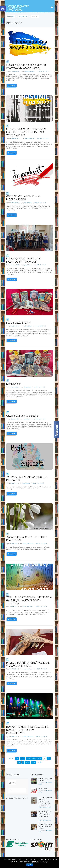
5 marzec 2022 (15, 419)
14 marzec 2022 (15, 203)
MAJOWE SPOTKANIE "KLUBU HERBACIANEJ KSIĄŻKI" (46, 826)
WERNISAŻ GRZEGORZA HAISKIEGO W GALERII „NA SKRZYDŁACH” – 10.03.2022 (30, 599)
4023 (39, 543)
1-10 (17, 758)
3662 (40, 138)
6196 (40, 71)
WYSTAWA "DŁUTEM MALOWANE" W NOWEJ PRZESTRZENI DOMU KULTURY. (45, 814)
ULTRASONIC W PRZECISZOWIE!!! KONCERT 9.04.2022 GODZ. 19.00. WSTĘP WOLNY (30, 131)
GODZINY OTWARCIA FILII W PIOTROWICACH (30, 196)
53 (19, 762)
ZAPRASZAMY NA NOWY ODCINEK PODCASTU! (30, 477)
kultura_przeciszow (29, 71)
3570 (37, 419)
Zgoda (29, 865)
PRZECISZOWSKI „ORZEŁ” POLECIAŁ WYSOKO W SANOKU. (30, 663)
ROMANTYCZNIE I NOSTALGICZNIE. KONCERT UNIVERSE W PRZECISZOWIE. (30, 728)
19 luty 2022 (14, 607)
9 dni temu (41, 819)
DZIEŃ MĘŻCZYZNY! (30, 321)
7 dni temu (41, 791)
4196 (39, 736)
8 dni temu (41, 806)
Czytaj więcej (12, 86)
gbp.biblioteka (28, 203)
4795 (38, 265)
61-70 (28, 762)
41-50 (40, 758)
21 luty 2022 (14, 543)
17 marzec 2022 (15, 71)
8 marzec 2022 (15, 387)
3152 (39, 607)
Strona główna (11, 16)
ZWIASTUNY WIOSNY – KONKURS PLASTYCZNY (30, 537)
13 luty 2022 (14, 736)
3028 (38, 326)
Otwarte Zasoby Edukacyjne (30, 414)
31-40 (34, 758)
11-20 (22, 758)
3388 (37, 387)
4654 (38, 203)
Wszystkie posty (23, 16)
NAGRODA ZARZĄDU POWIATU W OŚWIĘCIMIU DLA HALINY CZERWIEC (45, 801)
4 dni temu (41, 783)
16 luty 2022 (14, 669)
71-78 (33, 762)
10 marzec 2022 (15, 326)
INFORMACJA (43, 788)
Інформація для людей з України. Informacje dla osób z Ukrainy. (30, 65)
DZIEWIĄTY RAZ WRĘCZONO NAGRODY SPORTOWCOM (30, 259)
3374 (36, 483)
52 (49, 758)
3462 (39, 669)
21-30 (28, 758)
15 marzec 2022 (15, 138)
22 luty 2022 (14, 483)
